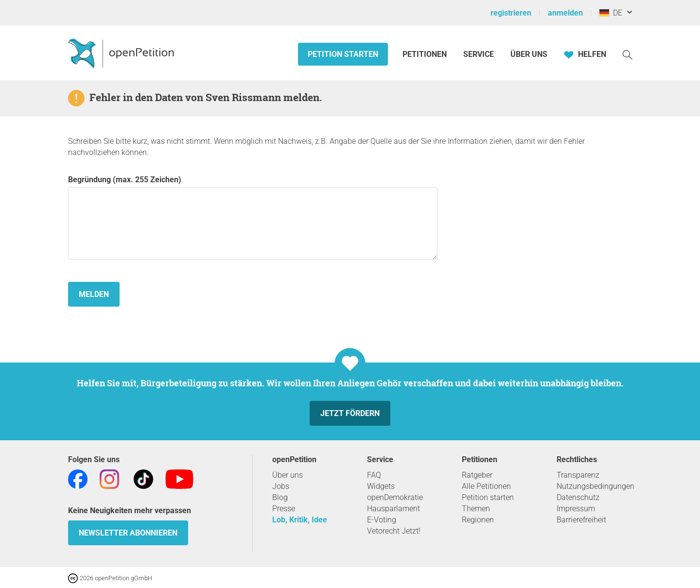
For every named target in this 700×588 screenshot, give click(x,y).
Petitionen (426, 54)
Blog (280, 497)
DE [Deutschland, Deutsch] (611, 13)
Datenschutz (578, 497)
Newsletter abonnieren (128, 533)
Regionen (478, 520)
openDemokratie (395, 497)
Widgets (381, 486)
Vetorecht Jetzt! (394, 531)
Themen (476, 509)
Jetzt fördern (350, 413)
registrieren (511, 13)
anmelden (565, 13)
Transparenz (578, 475)
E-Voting (382, 520)
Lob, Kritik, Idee (300, 520)
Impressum (576, 509)
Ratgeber (477, 475)
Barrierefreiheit (581, 520)
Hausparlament (394, 509)
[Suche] (628, 54)
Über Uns (529, 54)
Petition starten (343, 54)
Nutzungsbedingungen (595, 486)
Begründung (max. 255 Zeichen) (253, 217)
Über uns (288, 475)
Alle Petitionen (486, 486)
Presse (284, 509)
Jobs (281, 486)
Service (479, 54)
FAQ (374, 475)
